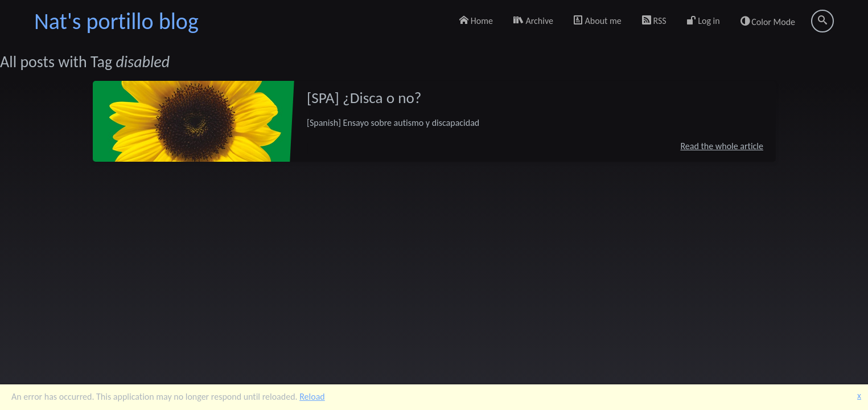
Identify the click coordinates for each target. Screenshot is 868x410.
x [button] (859, 395)
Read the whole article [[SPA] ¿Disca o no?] (722, 145)
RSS (654, 21)
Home (476, 21)
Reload (312, 397)
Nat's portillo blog (116, 21)
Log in (704, 21)
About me (598, 21)
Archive (533, 21)
